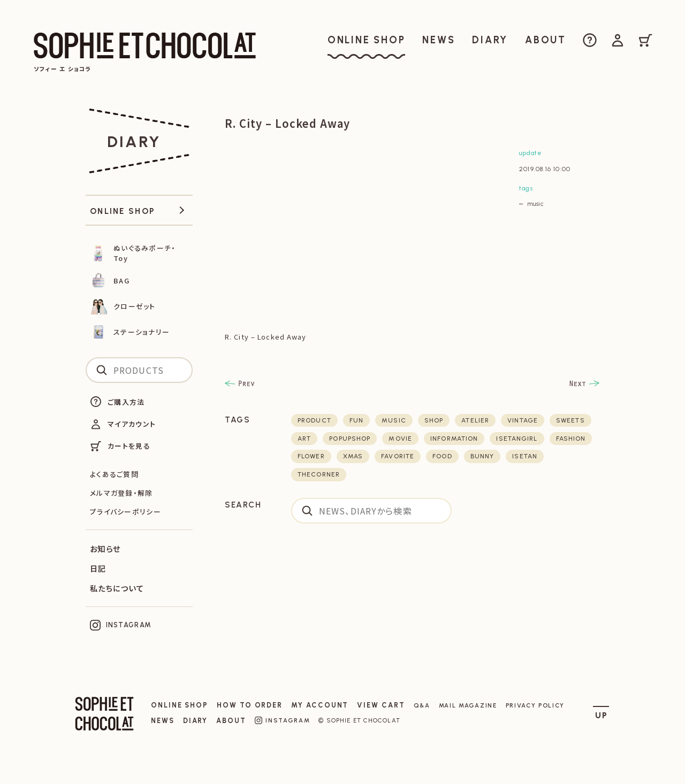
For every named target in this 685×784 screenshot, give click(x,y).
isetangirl (517, 439)
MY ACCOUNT (320, 705)
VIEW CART (381, 705)
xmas (353, 456)
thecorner (319, 474)
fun (356, 420)
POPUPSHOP (350, 439)
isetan (525, 456)
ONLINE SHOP (180, 705)
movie (400, 439)
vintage (523, 420)
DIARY (196, 721)
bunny (482, 456)
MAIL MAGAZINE (468, 705)
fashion (571, 439)
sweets (570, 420)
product (314, 420)
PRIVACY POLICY (535, 705)
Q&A (422, 705)
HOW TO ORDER (250, 705)
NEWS (163, 721)
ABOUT (231, 721)
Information (454, 439)
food (442, 456)
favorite (398, 456)
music (535, 204)
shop (434, 420)
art (304, 439)
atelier (475, 420)
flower (311, 456)
